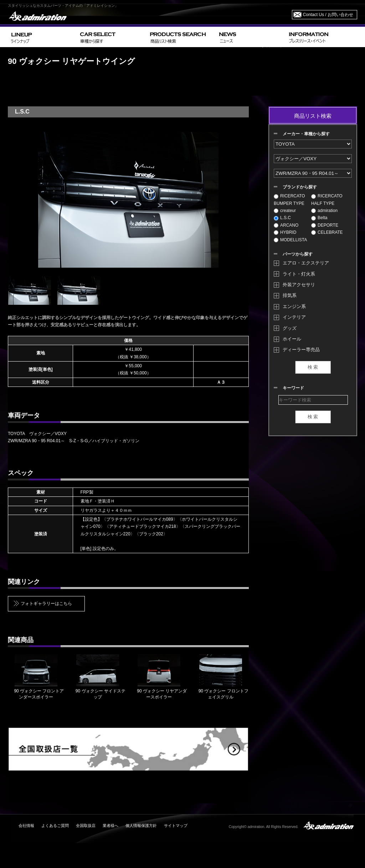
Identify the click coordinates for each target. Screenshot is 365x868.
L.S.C (282, 218)
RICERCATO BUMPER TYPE (289, 200)
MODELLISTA (290, 240)
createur (285, 211)
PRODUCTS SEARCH (182, 37)
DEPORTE (325, 225)
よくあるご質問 (55, 826)
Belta (319, 218)
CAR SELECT (112, 37)
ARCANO (286, 225)
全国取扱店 (86, 826)
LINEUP (43, 37)
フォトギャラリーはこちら (46, 604)
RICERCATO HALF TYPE (327, 200)
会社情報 (26, 826)
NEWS (251, 37)
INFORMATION (322, 37)
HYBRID (285, 232)
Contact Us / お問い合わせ (328, 15)
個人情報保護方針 (141, 826)
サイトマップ (176, 826)
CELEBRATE (327, 232)
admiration (324, 211)
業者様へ (110, 826)
